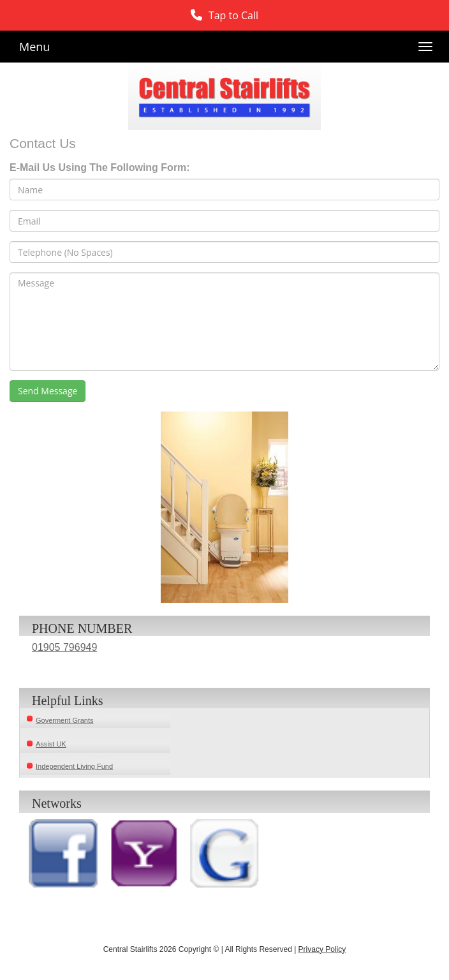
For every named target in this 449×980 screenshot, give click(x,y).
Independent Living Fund (74, 766)
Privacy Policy (322, 949)
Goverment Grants (64, 720)
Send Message (48, 391)
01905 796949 (64, 647)
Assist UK (51, 744)
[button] (224, 15)
